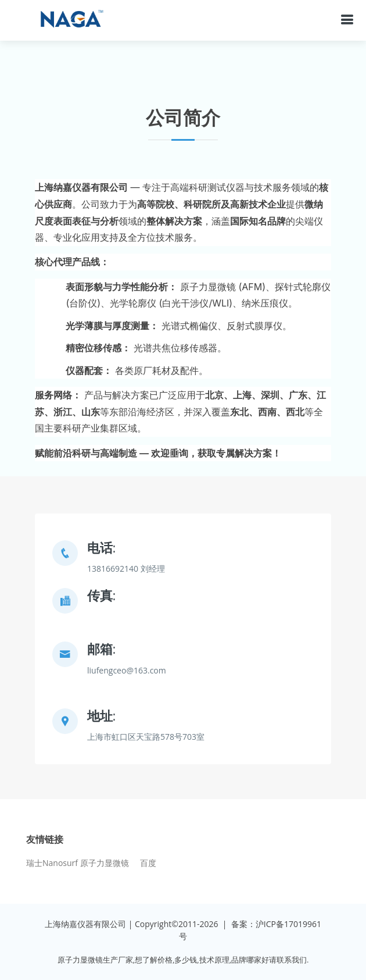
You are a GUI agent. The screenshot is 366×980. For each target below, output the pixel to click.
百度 (148, 863)
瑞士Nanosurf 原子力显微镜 (78, 863)
